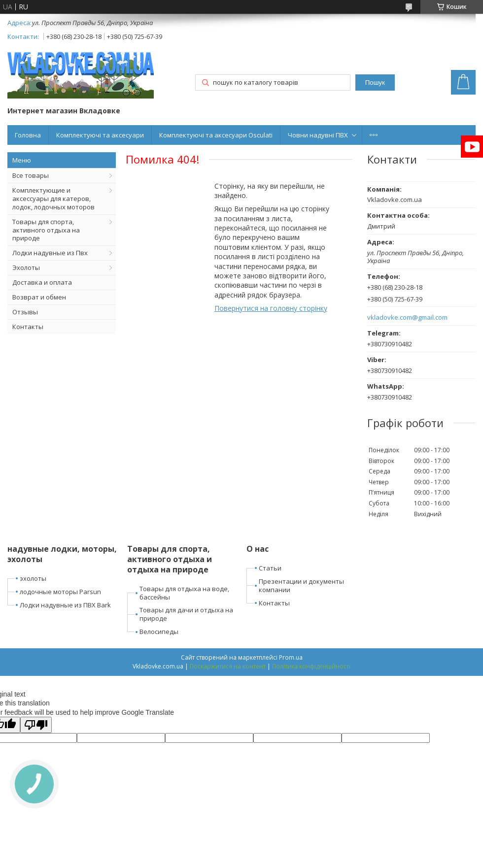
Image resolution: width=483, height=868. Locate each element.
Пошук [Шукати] (375, 83)
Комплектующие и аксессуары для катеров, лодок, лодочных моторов (53, 199)
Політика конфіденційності (311, 666)
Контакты (28, 327)
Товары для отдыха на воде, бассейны (184, 593)
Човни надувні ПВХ (318, 135)
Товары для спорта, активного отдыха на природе (46, 230)
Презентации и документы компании (301, 585)
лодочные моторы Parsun (60, 592)
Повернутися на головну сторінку (271, 308)
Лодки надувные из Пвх (50, 253)
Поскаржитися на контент (228, 666)
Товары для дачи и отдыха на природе (186, 614)
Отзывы (25, 312)
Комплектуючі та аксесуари (100, 135)
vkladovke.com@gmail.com (407, 317)
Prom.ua (291, 657)
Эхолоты (26, 267)
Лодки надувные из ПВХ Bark (65, 605)
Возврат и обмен (39, 297)
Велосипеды (159, 632)
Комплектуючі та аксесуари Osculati (216, 135)
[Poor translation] (36, 725)
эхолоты (33, 578)
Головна (28, 135)
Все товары (31, 175)
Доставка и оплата (42, 282)
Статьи (270, 568)
